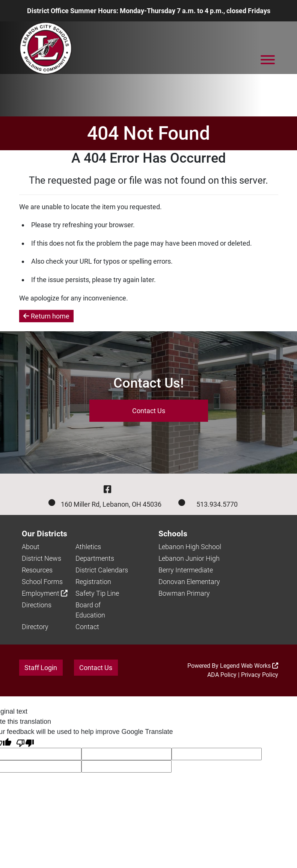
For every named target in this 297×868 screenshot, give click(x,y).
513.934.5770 (217, 504)
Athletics (88, 547)
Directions (37, 605)
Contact (87, 627)
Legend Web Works (249, 666)
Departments (95, 558)
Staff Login (41, 668)
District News (41, 558)
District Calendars (102, 570)
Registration (93, 582)
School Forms (42, 582)
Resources (37, 570)
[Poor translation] (25, 742)
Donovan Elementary (189, 582)
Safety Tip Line (97, 593)
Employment (45, 593)
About (31, 547)
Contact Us (149, 411)
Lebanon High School (190, 547)
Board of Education (90, 610)
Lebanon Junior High (189, 558)
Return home (46, 316)
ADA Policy (222, 675)
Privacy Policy (260, 675)
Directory (35, 627)
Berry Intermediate (186, 570)
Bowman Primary (184, 593)
